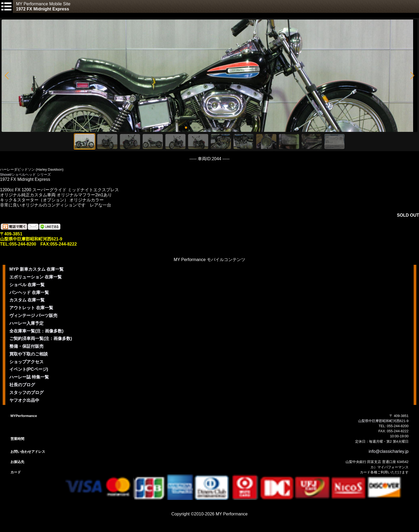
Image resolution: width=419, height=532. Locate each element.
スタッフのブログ (26, 393)
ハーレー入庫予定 (26, 323)
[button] (7, 76)
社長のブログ (22, 385)
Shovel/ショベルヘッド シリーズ (25, 175)
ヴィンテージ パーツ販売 (33, 315)
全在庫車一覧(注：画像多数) (36, 331)
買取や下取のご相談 (29, 354)
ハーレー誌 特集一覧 (29, 377)
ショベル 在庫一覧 (27, 285)
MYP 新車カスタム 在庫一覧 (36, 269)
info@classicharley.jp (388, 451)
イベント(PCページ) (29, 369)
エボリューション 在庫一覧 (36, 277)
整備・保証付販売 (26, 346)
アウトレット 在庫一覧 (31, 308)
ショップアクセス (26, 362)
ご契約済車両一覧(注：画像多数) (41, 338)
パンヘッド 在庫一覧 (29, 292)
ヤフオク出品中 (24, 400)
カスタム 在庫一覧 (27, 300)
